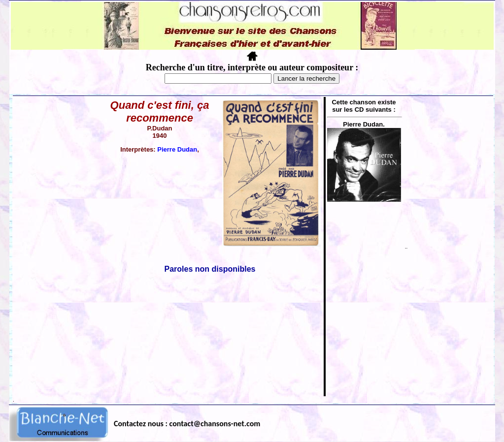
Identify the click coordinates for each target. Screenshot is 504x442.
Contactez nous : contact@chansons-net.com (187, 424)
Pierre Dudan (177, 149)
